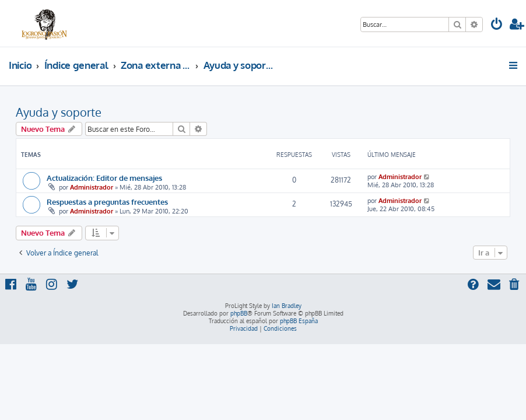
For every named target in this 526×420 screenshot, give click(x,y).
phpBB (239, 313)
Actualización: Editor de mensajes (104, 178)
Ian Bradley (287, 306)
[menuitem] (497, 25)
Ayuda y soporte (59, 112)
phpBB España (299, 321)
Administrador (92, 187)
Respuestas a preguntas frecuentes (107, 202)
